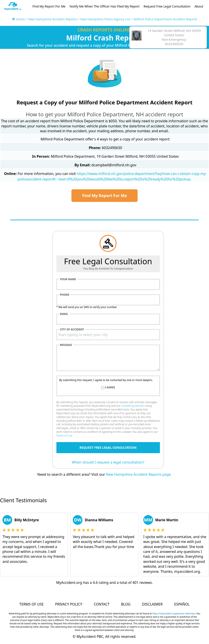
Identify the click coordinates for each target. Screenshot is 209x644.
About (199, 6)
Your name (68, 279)
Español (182, 604)
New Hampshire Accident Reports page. (139, 474)
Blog (126, 604)
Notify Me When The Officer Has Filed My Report (104, 6)
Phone (65, 295)
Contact (102, 604)
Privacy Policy (69, 604)
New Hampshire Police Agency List (105, 19)
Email (64, 314)
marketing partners (133, 406)
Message (66, 345)
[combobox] (108, 335)
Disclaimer (152, 604)
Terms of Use (64, 436)
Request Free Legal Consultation (167, 6)
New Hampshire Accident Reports (53, 19)
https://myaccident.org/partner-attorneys (174, 613)
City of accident (72, 330)
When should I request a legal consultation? (108, 462)
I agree (110, 387)
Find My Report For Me (49, 6)
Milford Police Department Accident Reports (165, 19)
